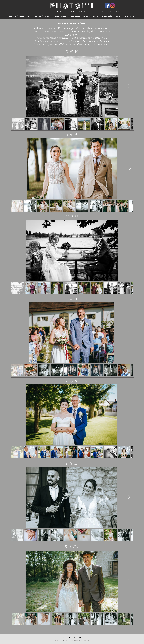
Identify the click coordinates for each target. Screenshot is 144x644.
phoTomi (71, 6)
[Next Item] (129, 86)
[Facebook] (107, 6)
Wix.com (86, 640)
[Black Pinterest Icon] (75, 637)
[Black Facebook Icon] (64, 637)
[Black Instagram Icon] (80, 637)
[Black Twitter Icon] (69, 637)
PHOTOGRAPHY (72, 12)
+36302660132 (110, 11)
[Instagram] (113, 6)
